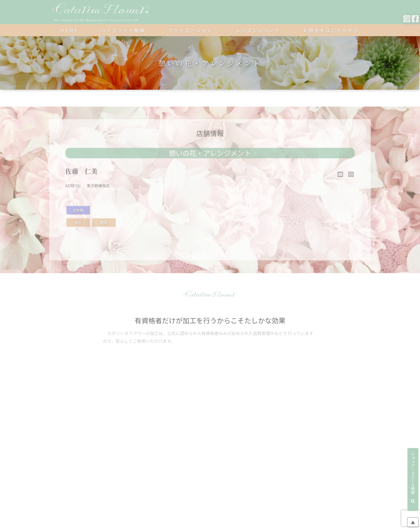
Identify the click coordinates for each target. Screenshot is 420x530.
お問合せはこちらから (331, 30)
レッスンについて (258, 30)
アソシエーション (191, 30)
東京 (78, 222)
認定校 (78, 210)
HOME (70, 30)
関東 (104, 222)
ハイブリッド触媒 (123, 30)
